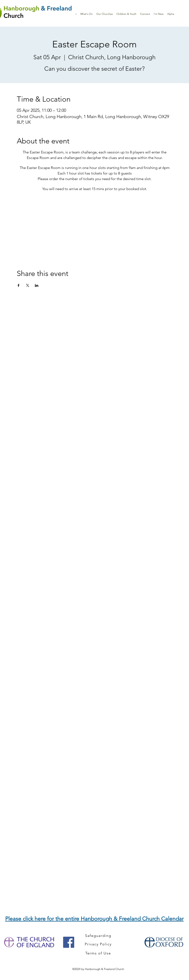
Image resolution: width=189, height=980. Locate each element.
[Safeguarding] (99, 936)
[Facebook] (69, 942)
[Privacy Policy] (98, 944)
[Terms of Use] (98, 953)
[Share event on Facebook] (19, 285)
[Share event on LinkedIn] (37, 285)
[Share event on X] (28, 285)
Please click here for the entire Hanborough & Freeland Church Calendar (94, 919)
